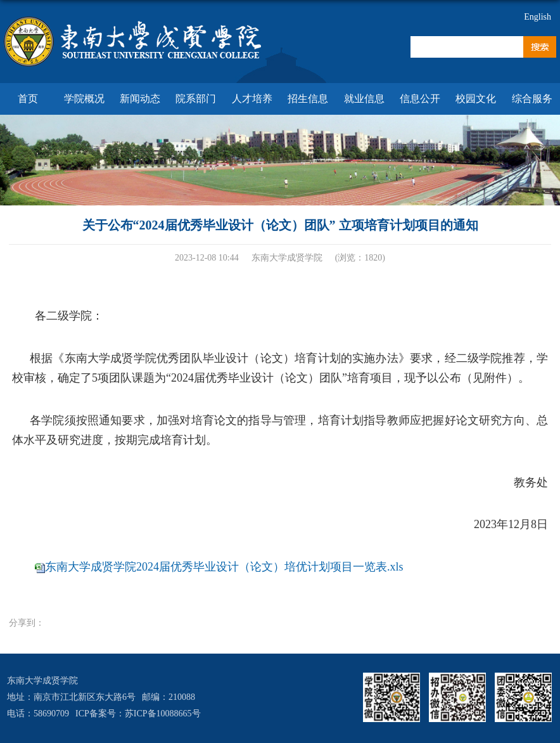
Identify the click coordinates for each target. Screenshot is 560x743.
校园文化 (476, 99)
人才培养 (252, 99)
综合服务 (532, 99)
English (538, 17)
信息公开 (420, 99)
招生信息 (308, 99)
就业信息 (364, 99)
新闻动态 (140, 99)
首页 (28, 99)
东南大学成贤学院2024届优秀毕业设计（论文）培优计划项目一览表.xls (224, 567)
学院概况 (84, 99)
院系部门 (196, 99)
